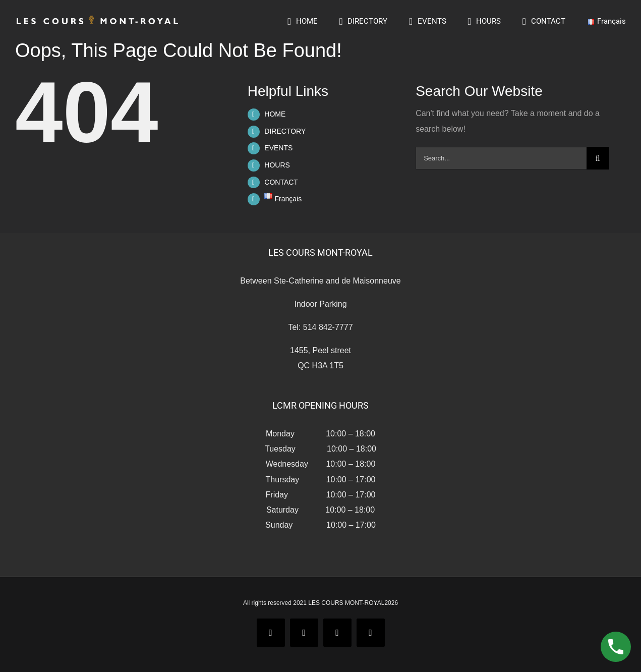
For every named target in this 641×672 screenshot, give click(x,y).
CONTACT (281, 182)
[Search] (598, 158)
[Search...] (501, 158)
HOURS (277, 165)
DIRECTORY (285, 131)
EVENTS (278, 148)
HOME (275, 114)
